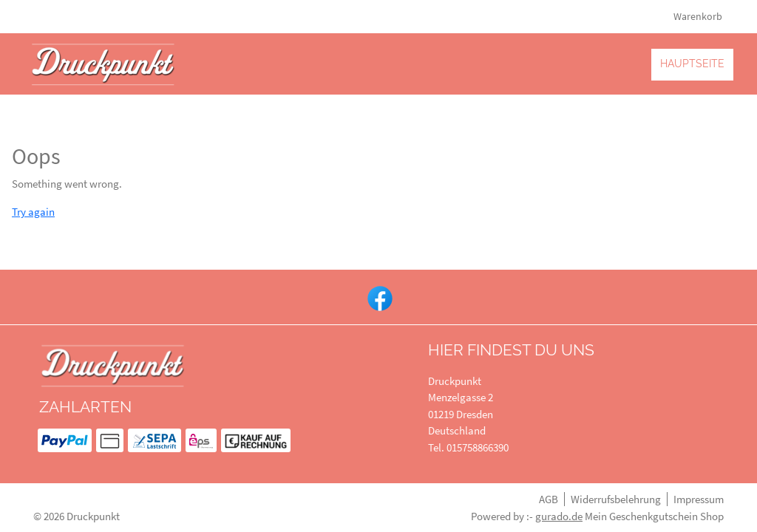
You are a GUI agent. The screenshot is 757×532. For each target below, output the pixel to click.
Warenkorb (699, 16)
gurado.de (559, 516)
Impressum (699, 499)
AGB (549, 499)
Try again (33, 212)
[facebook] (378, 297)
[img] (103, 64)
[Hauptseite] (692, 64)
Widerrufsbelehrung (616, 499)
